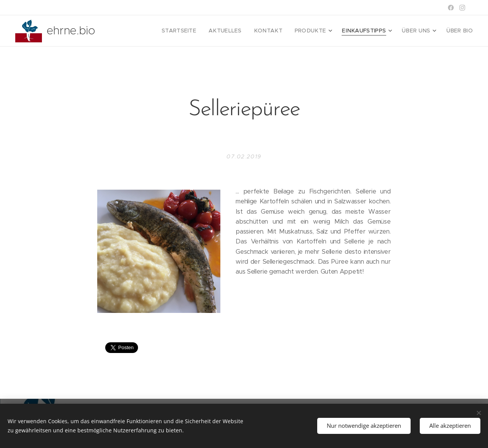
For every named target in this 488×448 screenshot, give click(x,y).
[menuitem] (201, 31)
